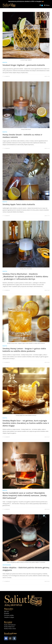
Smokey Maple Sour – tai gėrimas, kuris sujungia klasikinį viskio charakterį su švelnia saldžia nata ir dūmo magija (26, 423)
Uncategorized (7, 565)
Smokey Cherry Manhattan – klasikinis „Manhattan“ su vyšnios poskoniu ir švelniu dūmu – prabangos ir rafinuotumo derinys (25, 276)
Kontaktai (7, 613)
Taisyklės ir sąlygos (9, 617)
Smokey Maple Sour (9, 627)
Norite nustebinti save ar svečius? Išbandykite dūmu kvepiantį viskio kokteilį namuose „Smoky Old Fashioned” (25, 495)
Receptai (5, 62)
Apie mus (6, 612)
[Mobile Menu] (46, 5)
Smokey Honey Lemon (10, 629)
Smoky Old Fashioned (10, 625)
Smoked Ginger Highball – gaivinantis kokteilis (24, 65)
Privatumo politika (9, 615)
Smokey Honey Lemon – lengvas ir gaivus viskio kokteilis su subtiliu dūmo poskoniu (24, 350)
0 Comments (7, 76)
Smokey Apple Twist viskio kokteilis (19, 204)
